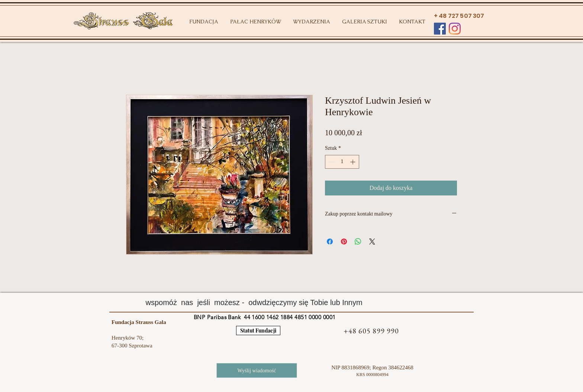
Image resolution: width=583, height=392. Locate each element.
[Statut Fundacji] (258, 331)
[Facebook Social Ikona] (440, 29)
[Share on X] (372, 242)
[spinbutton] (342, 162)
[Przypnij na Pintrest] (344, 242)
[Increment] (353, 162)
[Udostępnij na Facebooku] (330, 242)
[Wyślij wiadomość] (257, 370)
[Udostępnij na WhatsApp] (358, 242)
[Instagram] (455, 29)
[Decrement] (331, 162)
